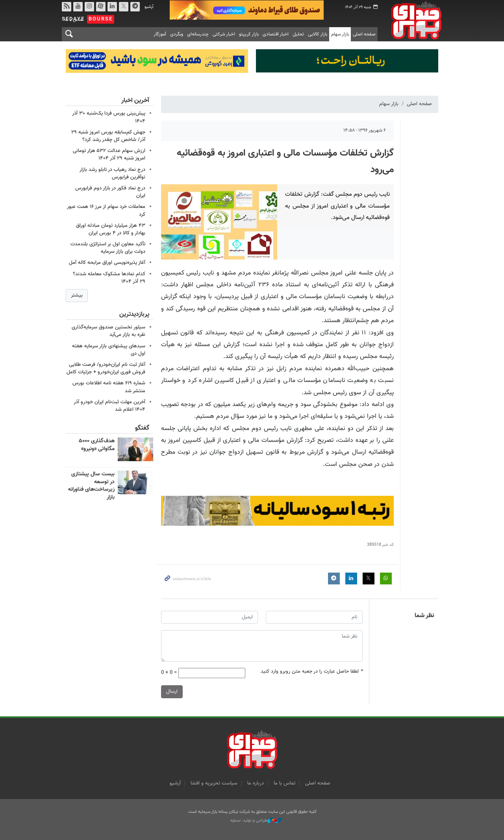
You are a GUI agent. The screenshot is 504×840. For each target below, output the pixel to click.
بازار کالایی (318, 34)
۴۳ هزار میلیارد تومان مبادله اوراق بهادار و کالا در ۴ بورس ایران (111, 229)
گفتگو (142, 428)
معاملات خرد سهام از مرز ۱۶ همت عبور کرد (106, 210)
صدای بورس (414, 20)
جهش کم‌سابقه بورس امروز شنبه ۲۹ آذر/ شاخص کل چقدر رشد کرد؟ (108, 136)
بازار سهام (340, 34)
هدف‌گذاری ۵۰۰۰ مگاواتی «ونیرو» (97, 445)
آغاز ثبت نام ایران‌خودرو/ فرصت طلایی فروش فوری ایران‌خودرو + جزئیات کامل (106, 368)
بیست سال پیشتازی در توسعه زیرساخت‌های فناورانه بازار (91, 486)
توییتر (124, 7)
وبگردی (177, 34)
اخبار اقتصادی (276, 34)
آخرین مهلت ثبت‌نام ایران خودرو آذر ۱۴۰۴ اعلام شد (109, 406)
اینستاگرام (89, 7)
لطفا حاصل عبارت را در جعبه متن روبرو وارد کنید (312, 672)
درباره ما (256, 783)
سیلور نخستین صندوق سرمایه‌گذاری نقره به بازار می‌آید (108, 331)
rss (67, 7)
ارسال (172, 692)
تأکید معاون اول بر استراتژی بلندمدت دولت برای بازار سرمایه (108, 248)
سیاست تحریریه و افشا (214, 783)
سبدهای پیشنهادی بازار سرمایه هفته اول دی (109, 350)
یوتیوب (78, 7)
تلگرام (135, 7)
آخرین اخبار (135, 101)
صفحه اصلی (364, 34)
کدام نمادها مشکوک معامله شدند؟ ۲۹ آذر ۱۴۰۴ (109, 277)
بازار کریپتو (249, 34)
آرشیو (149, 7)
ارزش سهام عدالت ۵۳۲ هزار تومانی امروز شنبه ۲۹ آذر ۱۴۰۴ (109, 154)
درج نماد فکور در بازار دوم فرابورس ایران (110, 192)
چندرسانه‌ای (198, 34)
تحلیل (298, 34)
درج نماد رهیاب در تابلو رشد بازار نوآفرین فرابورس (112, 173)
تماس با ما (284, 783)
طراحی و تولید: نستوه (256, 821)
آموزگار (160, 34)
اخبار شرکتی (224, 34)
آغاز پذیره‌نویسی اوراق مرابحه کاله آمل (107, 263)
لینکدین (112, 7)
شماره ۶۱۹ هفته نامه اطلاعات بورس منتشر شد (109, 387)
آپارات (101, 7)
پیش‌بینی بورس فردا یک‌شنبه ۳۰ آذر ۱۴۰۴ (109, 117)
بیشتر (77, 295)
